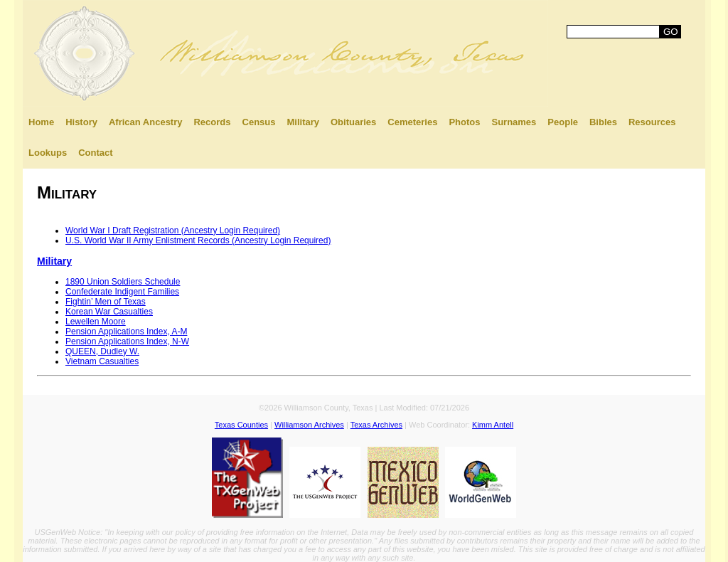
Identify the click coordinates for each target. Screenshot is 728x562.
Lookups (48, 153)
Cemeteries (412, 122)
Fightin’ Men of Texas (106, 302)
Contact (95, 153)
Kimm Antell (493, 425)
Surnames (514, 122)
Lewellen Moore (96, 322)
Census (259, 122)
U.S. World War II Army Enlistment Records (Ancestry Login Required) (198, 240)
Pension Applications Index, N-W (127, 341)
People (563, 122)
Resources (652, 122)
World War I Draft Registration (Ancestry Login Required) (173, 230)
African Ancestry (146, 122)
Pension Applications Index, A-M (126, 332)
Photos (464, 122)
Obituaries (353, 122)
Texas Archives (376, 425)
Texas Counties (241, 425)
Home (41, 122)
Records (212, 122)
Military (303, 122)
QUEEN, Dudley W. (102, 351)
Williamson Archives (309, 425)
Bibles (603, 122)
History (81, 122)
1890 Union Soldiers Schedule (123, 282)
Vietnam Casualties (102, 361)
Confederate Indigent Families (122, 292)
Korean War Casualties (109, 312)
